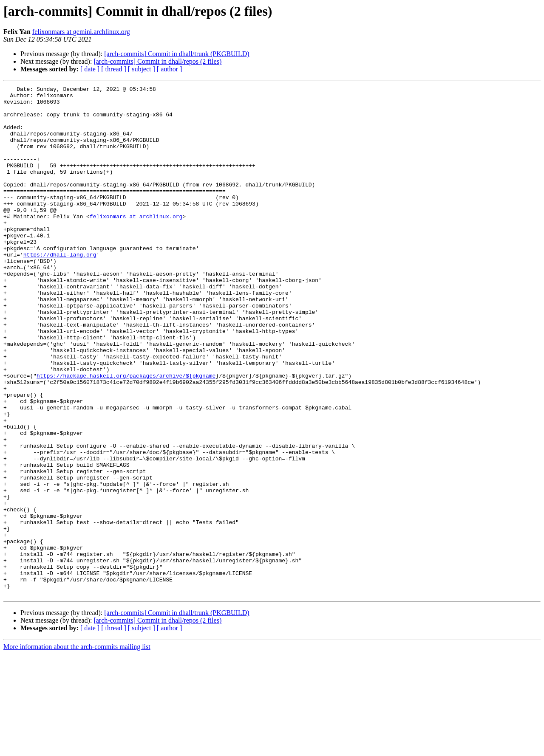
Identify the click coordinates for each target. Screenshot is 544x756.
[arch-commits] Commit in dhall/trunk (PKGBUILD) (177, 54)
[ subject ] (142, 69)
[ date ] (90, 69)
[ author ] (170, 69)
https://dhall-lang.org (60, 289)
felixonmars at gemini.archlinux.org (81, 32)
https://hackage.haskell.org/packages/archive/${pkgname (126, 434)
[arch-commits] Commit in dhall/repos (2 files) (157, 61)
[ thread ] (114, 69)
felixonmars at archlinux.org (136, 243)
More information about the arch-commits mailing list (77, 749)
